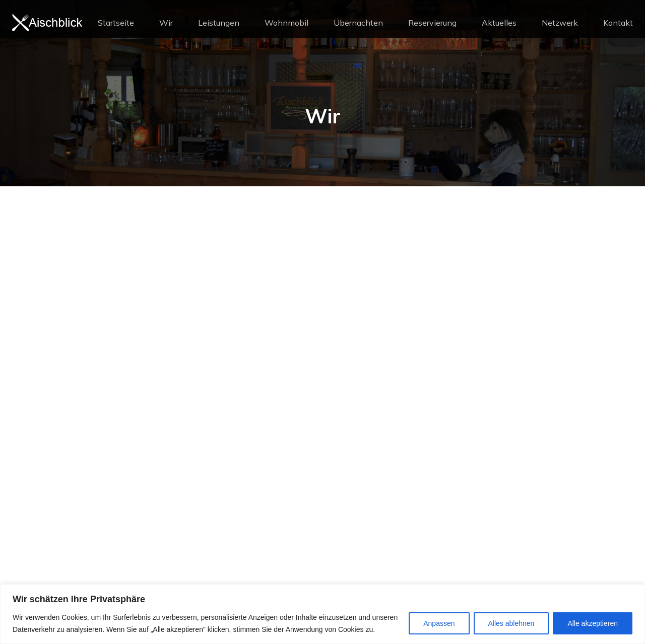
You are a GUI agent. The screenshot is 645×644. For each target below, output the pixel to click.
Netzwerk (560, 23)
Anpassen (439, 623)
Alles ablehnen (511, 623)
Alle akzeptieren (593, 623)
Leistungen (219, 23)
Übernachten (358, 23)
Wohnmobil (286, 23)
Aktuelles (499, 23)
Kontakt (618, 23)
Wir (166, 23)
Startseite (116, 23)
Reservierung (432, 23)
